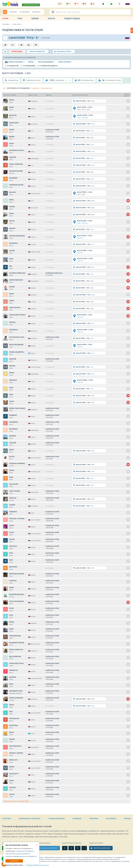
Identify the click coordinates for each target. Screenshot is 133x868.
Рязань (33, 381)
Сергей (12, 251)
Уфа (32, 165)
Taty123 (12, 221)
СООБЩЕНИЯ (25, 12)
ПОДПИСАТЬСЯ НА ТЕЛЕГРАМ (46, 848)
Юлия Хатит (14, 123)
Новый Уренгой (35, 252)
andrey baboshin (16, 280)
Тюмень (33, 237)
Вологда (33, 741)
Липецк (33, 117)
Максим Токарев (16, 171)
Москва (33, 109)
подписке (35, 88)
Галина (12, 207)
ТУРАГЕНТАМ (94, 819)
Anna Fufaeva (15, 491)
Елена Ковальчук (16, 650)
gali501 (12, 539)
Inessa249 (13, 546)
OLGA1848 (13, 581)
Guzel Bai (13, 498)
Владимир (13, 178)
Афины (33, 353)
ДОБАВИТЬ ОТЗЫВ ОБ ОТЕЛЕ (31, 5)
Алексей (13, 157)
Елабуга (33, 465)
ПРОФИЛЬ (13, 12)
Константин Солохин (17, 337)
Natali (11, 200)
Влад (11, 477)
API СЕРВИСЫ (111, 819)
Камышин (34, 274)
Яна (11, 266)
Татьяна (12, 322)
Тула (32, 201)
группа (17, 52)
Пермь (33, 554)
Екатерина (13, 243)
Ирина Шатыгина (16, 698)
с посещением (29, 66)
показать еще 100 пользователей (17, 801)
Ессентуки (46, 38)
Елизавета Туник (16, 691)
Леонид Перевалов (17, 236)
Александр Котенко (17, 315)
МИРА (11, 684)
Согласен (14, 861)
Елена (11, 294)
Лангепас (34, 589)
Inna (11, 712)
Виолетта (13, 115)
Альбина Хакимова (17, 463)
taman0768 (13, 670)
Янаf (11, 560)
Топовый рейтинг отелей (27, 826)
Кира (11, 394)
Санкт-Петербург (36, 367)
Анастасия (14, 484)
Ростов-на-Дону (36, 194)
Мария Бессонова (17, 574)
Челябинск (34, 410)
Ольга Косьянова (16, 601)
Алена (12, 705)
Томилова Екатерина (17, 185)
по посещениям (18, 88)
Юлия (11, 213)
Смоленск (34, 651)
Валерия (12, 436)
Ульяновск (34, 101)
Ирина (12, 100)
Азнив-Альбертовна (17, 352)
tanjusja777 (14, 774)
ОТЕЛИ (5, 18)
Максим (12, 192)
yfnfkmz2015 (14, 719)
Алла (11, 615)
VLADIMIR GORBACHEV (17, 273)
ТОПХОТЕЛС (7, 819)
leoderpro (14, 422)
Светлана (13, 380)
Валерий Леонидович (17, 594)
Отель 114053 (17, 24)
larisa (12, 301)
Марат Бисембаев (16, 345)
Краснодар (34, 124)
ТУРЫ (20, 18)
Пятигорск (34, 360)
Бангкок (33, 230)
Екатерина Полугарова (17, 150)
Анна (11, 259)
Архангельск (35, 492)
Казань (33, 416)
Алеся (12, 525)
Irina (11, 553)
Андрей (12, 505)
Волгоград (34, 331)
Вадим (12, 137)
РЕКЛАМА (127, 819)
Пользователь (15, 636)
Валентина (14, 725)
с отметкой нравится (48, 66)
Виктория (13, 567)
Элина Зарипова (16, 164)
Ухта (32, 131)
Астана (33, 734)
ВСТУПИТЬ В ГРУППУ (64, 52)
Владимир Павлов (17, 643)
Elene (11, 629)
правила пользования (37, 865)
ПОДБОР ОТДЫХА (72, 18)
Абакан (33, 423)
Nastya (12, 457)
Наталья (12, 787)
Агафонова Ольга (16, 663)
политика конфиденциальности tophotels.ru (21, 856)
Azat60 (12, 794)
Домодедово (35, 159)
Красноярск (34, 208)
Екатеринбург (35, 281)
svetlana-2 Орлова (17, 519)
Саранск (33, 302)
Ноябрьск (34, 623)
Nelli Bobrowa (15, 656)
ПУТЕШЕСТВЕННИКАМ (57, 819)
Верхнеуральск (35, 644)
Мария (12, 767)
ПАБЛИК (35, 18)
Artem (11, 130)
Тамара (12, 739)
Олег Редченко (15, 746)
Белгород (34, 338)
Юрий (11, 107)
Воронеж (34, 295)
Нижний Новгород (36, 678)
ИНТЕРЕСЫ (36, 12)
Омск (33, 513)
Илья (11, 388)
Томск (33, 152)
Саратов (33, 244)
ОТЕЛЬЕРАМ (77, 819)
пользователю (47, 88)
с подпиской (13, 66)
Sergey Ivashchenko (17, 408)
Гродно (33, 437)
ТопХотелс (6, 24)
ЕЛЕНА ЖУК (13, 760)
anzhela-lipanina (16, 753)
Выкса (33, 138)
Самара (33, 215)
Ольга (11, 143)
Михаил (12, 228)
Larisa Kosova (15, 307)
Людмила (13, 415)
